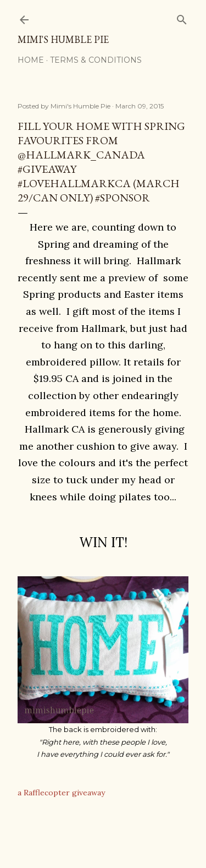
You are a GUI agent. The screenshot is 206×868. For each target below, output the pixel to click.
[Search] (182, 17)
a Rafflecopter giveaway (61, 793)
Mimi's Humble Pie (63, 39)
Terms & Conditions (96, 60)
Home (31, 60)
